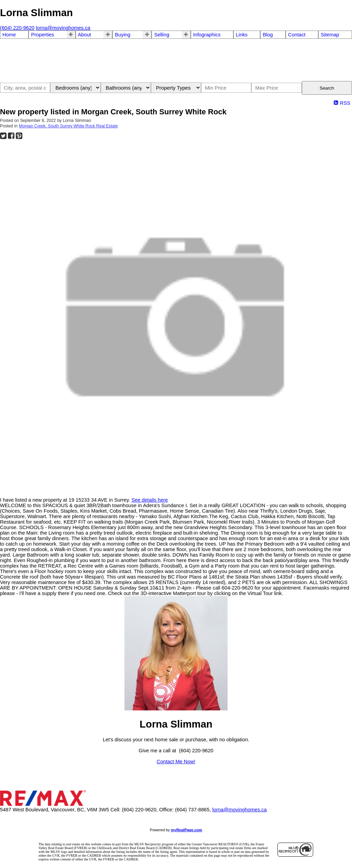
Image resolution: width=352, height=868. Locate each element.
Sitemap (330, 35)
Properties (42, 35)
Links (242, 35)
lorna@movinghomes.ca (240, 810)
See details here (150, 500)
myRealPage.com (186, 830)
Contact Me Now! (176, 762)
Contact (297, 35)
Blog (268, 35)
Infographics (207, 35)
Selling (162, 35)
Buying (123, 35)
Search (327, 88)
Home (9, 35)
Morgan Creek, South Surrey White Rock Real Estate (68, 126)
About (85, 35)
